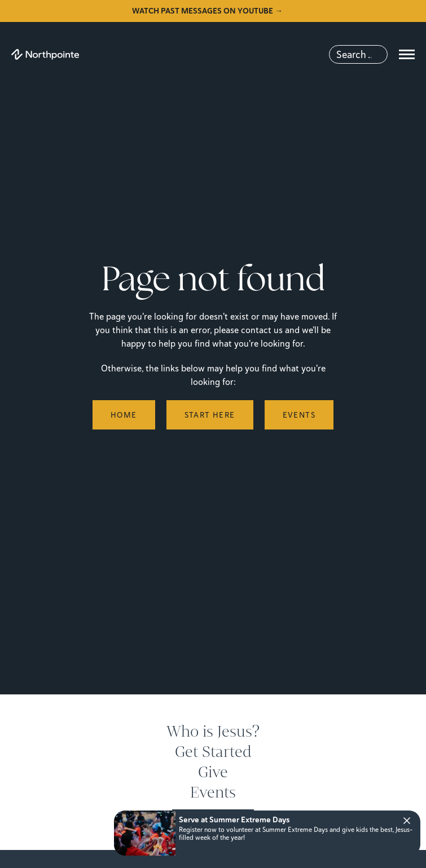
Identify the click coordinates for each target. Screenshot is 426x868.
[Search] (358, 54)
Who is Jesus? (213, 732)
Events (213, 792)
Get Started (213, 752)
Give (213, 772)
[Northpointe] (45, 54)
